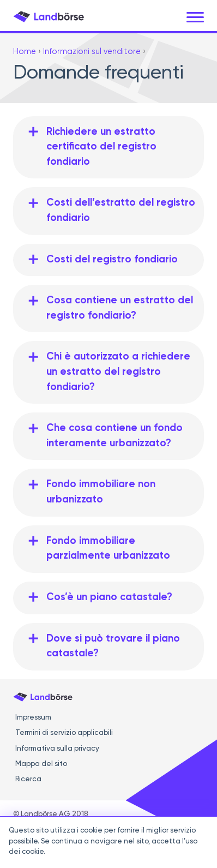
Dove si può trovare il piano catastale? (113, 646)
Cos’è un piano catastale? (109, 597)
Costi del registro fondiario (112, 260)
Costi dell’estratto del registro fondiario (121, 211)
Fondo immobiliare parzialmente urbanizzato (108, 549)
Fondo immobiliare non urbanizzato (101, 492)
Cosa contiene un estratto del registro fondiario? (120, 308)
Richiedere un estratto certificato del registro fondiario (101, 147)
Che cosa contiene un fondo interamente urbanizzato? (114, 436)
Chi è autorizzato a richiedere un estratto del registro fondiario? (118, 372)
